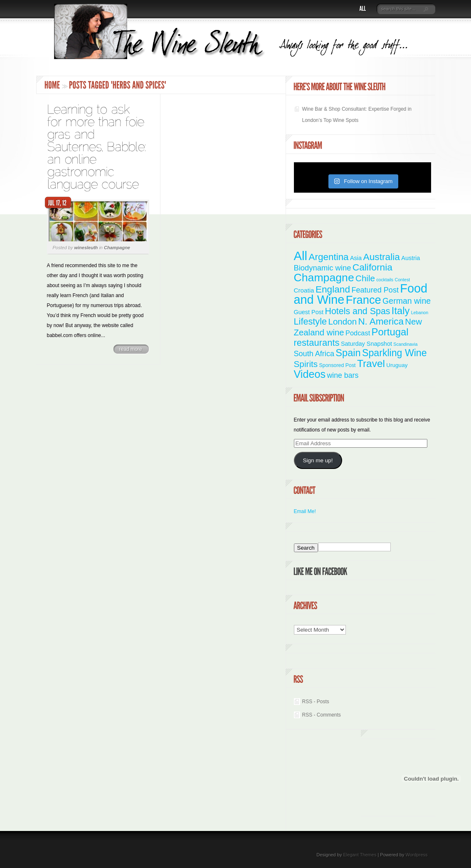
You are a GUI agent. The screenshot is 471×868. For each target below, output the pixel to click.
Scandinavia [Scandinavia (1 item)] (405, 344)
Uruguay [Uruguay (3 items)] (397, 365)
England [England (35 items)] (333, 289)
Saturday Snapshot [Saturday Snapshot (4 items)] (366, 344)
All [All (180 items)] (301, 256)
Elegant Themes (360, 855)
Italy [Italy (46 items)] (401, 311)
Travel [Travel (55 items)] (371, 363)
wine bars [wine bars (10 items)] (343, 375)
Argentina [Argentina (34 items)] (328, 257)
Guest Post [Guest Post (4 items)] (309, 312)
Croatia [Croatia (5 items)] (304, 290)
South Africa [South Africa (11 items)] (314, 354)
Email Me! (305, 511)
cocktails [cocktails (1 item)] (385, 280)
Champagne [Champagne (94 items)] (324, 278)
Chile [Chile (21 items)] (365, 278)
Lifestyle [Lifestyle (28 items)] (311, 321)
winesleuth (86, 248)
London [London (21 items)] (342, 321)
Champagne (117, 248)
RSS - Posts (316, 702)
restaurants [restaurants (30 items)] (317, 343)
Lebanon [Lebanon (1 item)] (420, 312)
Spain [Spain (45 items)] (348, 353)
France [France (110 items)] (364, 300)
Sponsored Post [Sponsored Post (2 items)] (338, 365)
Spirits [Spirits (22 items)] (306, 364)
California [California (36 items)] (372, 267)
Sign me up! (318, 460)
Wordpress (417, 855)
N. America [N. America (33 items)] (381, 321)
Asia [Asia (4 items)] (356, 258)
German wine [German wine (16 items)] (407, 301)
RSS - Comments (322, 715)
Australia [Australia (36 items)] (381, 257)
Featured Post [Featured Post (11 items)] (375, 290)
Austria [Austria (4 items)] (411, 258)
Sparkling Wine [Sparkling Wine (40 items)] (395, 353)
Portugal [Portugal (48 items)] (390, 332)
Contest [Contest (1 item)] (403, 280)
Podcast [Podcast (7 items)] (358, 333)
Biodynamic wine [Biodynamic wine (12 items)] (323, 268)
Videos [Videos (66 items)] (310, 374)
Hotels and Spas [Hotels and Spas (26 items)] (357, 311)
